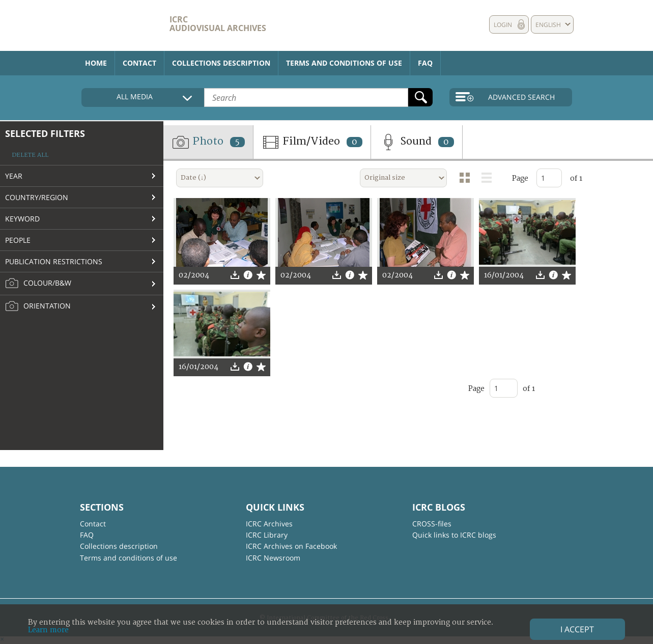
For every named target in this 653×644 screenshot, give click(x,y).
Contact (139, 63)
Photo (208, 142)
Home (96, 63)
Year (14, 176)
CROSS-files (432, 524)
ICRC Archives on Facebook (291, 546)
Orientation (38, 306)
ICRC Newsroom (273, 558)
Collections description (221, 63)
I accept (577, 629)
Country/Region (37, 197)
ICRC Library (267, 535)
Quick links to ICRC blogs (454, 535)
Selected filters (45, 133)
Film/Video (312, 142)
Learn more (48, 630)
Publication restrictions (54, 261)
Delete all (30, 155)
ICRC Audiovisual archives (218, 24)
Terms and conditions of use (344, 63)
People (18, 240)
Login (503, 25)
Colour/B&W (38, 284)
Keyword (22, 219)
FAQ (425, 63)
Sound (417, 142)
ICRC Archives (269, 524)
